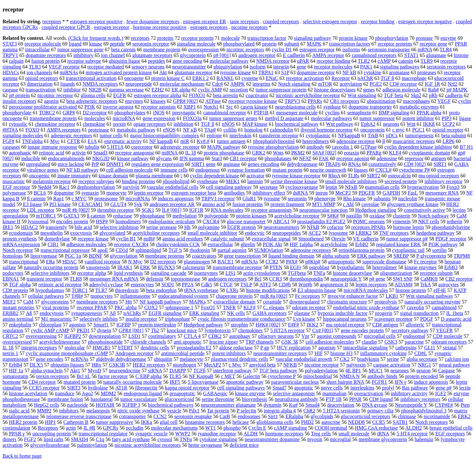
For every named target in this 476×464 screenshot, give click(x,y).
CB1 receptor (243, 158)
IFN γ (400, 382)
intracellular (37, 50)
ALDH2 (414, 428)
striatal (450, 348)
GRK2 (259, 153)
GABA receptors (270, 313)
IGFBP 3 (131, 405)
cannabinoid (444, 307)
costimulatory (162, 336)
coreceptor (142, 147)
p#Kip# (313, 262)
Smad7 (279, 388)
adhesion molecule (402, 90)
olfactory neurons (276, 336)
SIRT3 (74, 388)
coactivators (204, 256)
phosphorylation (392, 38)
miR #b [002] (76, 210)
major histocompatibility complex (165, 136)
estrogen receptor (112, 27)
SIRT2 (374, 176)
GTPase (369, 147)
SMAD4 (80, 439)
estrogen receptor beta (194, 193)
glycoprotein (193, 55)
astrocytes (449, 285)
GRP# (69, 113)
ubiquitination (381, 101)
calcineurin (194, 267)
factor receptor (113, 376)
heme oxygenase (205, 445)
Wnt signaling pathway (430, 296)
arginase (231, 164)
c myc (399, 130)
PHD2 (307, 422)
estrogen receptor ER (204, 21)
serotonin (297, 199)
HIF (319, 353)
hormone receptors (284, 434)
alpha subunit (336, 256)
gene (301, 67)
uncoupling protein (52, 434)
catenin (406, 61)
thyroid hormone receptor (327, 130)
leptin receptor (149, 193)
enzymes (134, 101)
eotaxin (351, 153)
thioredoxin (127, 290)
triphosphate (177, 319)
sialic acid (19, 411)
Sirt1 (273, 416)
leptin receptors (371, 285)
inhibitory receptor (444, 181)
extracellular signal (271, 239)
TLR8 (76, 279)
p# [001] (222, 55)
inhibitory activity (409, 393)
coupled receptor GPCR (66, 27)
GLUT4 (119, 204)
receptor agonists (158, 107)
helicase (241, 422)
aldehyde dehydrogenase (121, 359)
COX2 (151, 307)
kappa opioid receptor (187, 388)
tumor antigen (231, 141)
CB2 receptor (459, 279)
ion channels (39, 72)
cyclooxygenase (302, 187)
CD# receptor (403, 84)
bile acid (84, 227)
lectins (459, 210)
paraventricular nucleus (295, 382)
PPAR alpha (429, 113)
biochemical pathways (171, 405)
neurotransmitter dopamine (272, 439)
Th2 (155, 330)
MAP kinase (255, 124)
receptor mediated (106, 67)
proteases (427, 72)
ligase (465, 118)
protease (424, 38)
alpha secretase (422, 359)
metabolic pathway (136, 130)
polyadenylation (321, 371)
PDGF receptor (451, 239)
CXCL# (384, 170)
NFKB (290, 365)
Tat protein (218, 411)
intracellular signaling (365, 348)
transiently (56, 227)
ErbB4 (16, 365)
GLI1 (430, 348)
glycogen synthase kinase (413, 204)
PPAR (355, 399)
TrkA (425, 285)
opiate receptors (150, 124)
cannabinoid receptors (374, 55)
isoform (258, 67)
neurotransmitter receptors (280, 353)
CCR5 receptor (44, 388)
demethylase (57, 239)
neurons (391, 124)
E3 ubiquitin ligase (317, 290)
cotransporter (132, 416)
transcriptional (24, 262)
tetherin (455, 221)
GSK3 (391, 342)
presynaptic (184, 113)
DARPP (178, 371)
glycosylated (112, 233)
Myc (55, 141)
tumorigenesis (419, 136)
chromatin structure (347, 302)
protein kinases (251, 216)
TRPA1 (266, 72)
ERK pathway (371, 256)
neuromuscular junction (324, 210)
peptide (117, 44)
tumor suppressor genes (233, 118)
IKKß (429, 124)
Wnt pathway (340, 124)
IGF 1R (432, 84)
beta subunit (454, 136)
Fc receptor (425, 262)
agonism (327, 348)
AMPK (237, 84)
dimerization (40, 84)
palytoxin (356, 365)
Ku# (293, 405)
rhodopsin (200, 250)
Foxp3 (453, 187)
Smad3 (100, 153)
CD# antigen (385, 325)
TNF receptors (394, 233)
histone (461, 55)
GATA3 (71, 216)
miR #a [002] (274, 296)
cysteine (250, 78)
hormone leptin (408, 227)
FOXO (32, 130)
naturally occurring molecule (133, 382)
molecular (75, 348)
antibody (315, 147)
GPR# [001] (131, 330)
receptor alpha (91, 273)
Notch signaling (294, 84)
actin (71, 428)
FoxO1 (208, 307)
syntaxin (90, 193)
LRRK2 (364, 233)
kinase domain (113, 176)
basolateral (102, 399)
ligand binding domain (291, 256)
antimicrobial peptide (183, 353)
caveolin (416, 307)
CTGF (226, 285)
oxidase (377, 216)
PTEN (276, 267)
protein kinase (353, 38)
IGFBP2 (73, 336)
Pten (465, 405)
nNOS (228, 124)
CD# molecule (448, 336)
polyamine (209, 227)
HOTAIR (105, 405)
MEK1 (233, 181)
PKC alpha (126, 307)
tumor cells (111, 136)
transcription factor (267, 38)
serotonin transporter (389, 50)
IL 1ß (8, 348)
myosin (315, 439)
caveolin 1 (342, 147)
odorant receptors (449, 342)
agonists (77, 325)
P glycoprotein (431, 256)
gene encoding (187, 61)
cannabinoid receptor (225, 113)
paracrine (414, 342)
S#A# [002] (324, 153)
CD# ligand (381, 399)
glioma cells (93, 95)
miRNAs (69, 72)
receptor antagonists (271, 210)
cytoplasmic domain (429, 153)
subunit (292, 44)
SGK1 (148, 210)
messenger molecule (297, 113)
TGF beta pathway (278, 371)
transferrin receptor (279, 136)
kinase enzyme (250, 393)
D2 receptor (95, 113)
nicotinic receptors (245, 50)
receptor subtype (84, 61)
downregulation (105, 336)
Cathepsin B (76, 422)
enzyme (448, 38)
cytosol (165, 439)
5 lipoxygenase (203, 382)
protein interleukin (157, 325)
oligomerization (396, 273)
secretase (269, 187)
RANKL (225, 78)
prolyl (388, 388)
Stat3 (217, 158)
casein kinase (254, 107)
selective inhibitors (50, 273)
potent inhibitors (229, 353)
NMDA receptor (273, 61)
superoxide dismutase (384, 262)
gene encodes (50, 359)
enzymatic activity (123, 141)
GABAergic (215, 393)
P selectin (246, 411)
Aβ (113, 313)
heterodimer (385, 267)
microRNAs (138, 199)
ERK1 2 (200, 78)
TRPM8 (462, 256)
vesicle (174, 411)
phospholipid (176, 181)
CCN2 (160, 416)
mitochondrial (318, 376)
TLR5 (175, 376)
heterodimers (316, 141)
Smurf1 (101, 325)
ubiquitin (163, 359)
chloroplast (50, 325)
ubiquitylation (228, 67)
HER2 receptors (149, 365)
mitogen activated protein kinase (119, 72)
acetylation (351, 84)
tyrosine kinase (235, 72)
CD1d (122, 250)
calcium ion (457, 359)
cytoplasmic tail (408, 250)
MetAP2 (212, 365)
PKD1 (83, 330)
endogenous (207, 170)
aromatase (399, 72)
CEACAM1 (90, 204)
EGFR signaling (165, 313)
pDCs (392, 136)
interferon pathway (232, 371)
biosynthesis (254, 399)
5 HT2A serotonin (341, 411)
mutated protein (80, 382)
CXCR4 (211, 221)
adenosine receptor (355, 141)
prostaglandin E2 (194, 348)
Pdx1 (194, 411)
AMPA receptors (64, 130)
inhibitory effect (269, 193)
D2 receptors (163, 262)
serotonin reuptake (193, 416)
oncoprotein (372, 130)
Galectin (251, 376)
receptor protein (197, 38)
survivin (131, 187)
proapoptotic (182, 393)
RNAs (354, 164)
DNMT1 (115, 164)
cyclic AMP (210, 90)
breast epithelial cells (451, 428)
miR (185, 141)
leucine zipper (224, 342)
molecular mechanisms (175, 428)
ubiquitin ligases (67, 365)
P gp (265, 348)
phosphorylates (130, 113)
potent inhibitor (418, 118)
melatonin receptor (52, 181)
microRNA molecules (366, 290)
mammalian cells (382, 187)
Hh (187, 227)
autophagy (240, 336)
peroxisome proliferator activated (43, 107)
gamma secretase (126, 90)
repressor (414, 158)
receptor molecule (43, 44)
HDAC (70, 262)
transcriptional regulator (103, 434)
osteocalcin (399, 176)
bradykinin (368, 359)
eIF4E (440, 290)
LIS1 (230, 273)
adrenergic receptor (180, 147)
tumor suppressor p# (407, 239)
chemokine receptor (55, 124)
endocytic (255, 233)
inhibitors (69, 411)
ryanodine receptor (217, 434)
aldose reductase (236, 348)
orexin (119, 124)
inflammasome (135, 296)
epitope (214, 136)
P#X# (292, 262)
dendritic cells (155, 348)
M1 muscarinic (56, 319)
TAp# (210, 130)
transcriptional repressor (65, 250)
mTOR (325, 84)
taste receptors (244, 21)
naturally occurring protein (51, 267)
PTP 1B (334, 399)
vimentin (401, 221)
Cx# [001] (323, 330)
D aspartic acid (456, 319)
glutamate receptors (152, 55)
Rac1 (64, 187)
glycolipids (322, 416)
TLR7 (101, 290)
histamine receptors (205, 422)
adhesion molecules (86, 244)
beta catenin (123, 50)
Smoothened (311, 239)
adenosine (387, 158)
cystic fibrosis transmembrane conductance (241, 319)
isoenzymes (206, 273)
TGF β (207, 124)
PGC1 (419, 130)
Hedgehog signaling (376, 210)
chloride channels (148, 342)
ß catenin (96, 216)
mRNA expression (21, 244)
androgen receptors (227, 279)
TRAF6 (333, 164)
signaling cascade (168, 273)
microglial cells (380, 336)
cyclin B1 (126, 239)
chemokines (250, 330)
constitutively (382, 164)
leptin (331, 187)
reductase (122, 216)
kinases (158, 101)
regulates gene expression (157, 164)
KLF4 (395, 153)
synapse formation (246, 170)
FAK (324, 158)
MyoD (94, 371)
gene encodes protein (362, 330)
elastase (302, 313)
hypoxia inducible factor (342, 313)
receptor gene (434, 44)
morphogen (185, 365)
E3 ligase (32, 204)
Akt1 (75, 371)
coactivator (257, 95)
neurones (400, 371)
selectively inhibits (99, 319)
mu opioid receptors (439, 176)
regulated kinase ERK (398, 244)
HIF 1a (16, 371)
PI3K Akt (273, 244)
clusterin (401, 216)
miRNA (170, 153)
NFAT (305, 158)
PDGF (427, 319)
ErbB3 (451, 267)
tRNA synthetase (201, 290)
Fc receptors (308, 296)
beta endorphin (161, 290)
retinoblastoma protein (361, 250)
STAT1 (411, 55)
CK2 (345, 359)
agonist (51, 101)
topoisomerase (185, 279)
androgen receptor (257, 55)
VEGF (444, 101)
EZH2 (158, 90)
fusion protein (45, 61)
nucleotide (77, 405)
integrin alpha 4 (280, 411)
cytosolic (18, 124)
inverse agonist (118, 107)
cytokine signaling (218, 439)
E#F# (294, 325)
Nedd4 (45, 187)
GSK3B (117, 365)
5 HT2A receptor (287, 330)
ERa (50, 262)
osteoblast (319, 267)
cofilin (230, 130)
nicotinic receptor (55, 95)
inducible (31, 158)
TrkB (373, 136)
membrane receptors (97, 302)
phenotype (325, 199)
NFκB (351, 187)
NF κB (190, 130)
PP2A (188, 285)
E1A (92, 141)
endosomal (414, 336)
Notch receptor (18, 250)
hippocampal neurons (345, 319)
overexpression (203, 50)
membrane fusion (65, 399)
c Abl (348, 204)
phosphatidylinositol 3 (424, 411)
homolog (253, 130)
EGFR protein (241, 227)
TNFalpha (32, 141)
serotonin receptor (151, 44)
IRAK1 (125, 267)
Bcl (258, 279)
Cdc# (218, 84)
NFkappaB (349, 136)
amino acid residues (183, 239)
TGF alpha (20, 285)
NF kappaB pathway (161, 302)
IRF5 (175, 382)
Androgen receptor (134, 353)
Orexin (338, 239)
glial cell (169, 422)
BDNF (96, 256)
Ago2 (87, 393)
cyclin (465, 101)
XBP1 (189, 107)
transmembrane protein (53, 118)
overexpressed (17, 342)
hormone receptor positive (160, 27)
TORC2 (47, 113)
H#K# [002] (268, 325)
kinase (96, 44)
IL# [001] (172, 210)
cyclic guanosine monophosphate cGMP (67, 353)
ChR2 (309, 411)
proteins (165, 38)
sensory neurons (148, 67)
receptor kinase (93, 239)
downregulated (304, 302)
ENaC (272, 78)
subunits (382, 199)
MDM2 (108, 393)
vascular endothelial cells (173, 187)
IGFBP (124, 325)
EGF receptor (16, 187)
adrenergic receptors (72, 136)
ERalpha (294, 416)
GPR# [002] (185, 101)
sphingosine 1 (179, 307)
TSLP (246, 285)
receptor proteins (395, 44)
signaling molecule (196, 44)
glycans (164, 158)
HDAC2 (29, 227)
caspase (10, 90)
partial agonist (232, 250)
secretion (239, 90)
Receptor (341, 78)
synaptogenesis (87, 313)
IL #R (89, 428)
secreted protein (401, 181)
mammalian (334, 393)
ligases (361, 170)
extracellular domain (234, 302)
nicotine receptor (322, 365)
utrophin (239, 325)
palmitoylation (92, 445)
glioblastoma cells (275, 422)
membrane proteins (165, 256)
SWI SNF (403, 279)
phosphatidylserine (451, 227)
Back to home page (22, 456)
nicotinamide (437, 416)
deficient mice (244, 445)
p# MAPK (457, 90)
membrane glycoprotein (383, 439)
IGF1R (196, 210)
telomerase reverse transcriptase (79, 416)
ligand (75, 44)
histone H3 (341, 353)
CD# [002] (415, 164)
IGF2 (440, 393)
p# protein (19, 95)
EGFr (296, 267)
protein (269, 44)
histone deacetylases (335, 90)
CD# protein (15, 290)
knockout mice (182, 330)
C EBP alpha (149, 376)
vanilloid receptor (102, 262)
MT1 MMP (324, 204)
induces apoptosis (176, 199)
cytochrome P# (414, 170)
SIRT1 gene (204, 164)
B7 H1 (466, 147)
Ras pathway (415, 388)
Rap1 (59, 199)
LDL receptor (41, 210)
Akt (163, 72)
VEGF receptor (64, 67)
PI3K (90, 107)
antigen (438, 158)
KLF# (249, 307)
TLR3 (35, 67)
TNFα (186, 439)
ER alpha (181, 90)
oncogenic (39, 176)
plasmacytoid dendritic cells (240, 359)
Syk (138, 204)
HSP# (102, 221)
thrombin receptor (116, 210)
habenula (424, 439)
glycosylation (124, 256)
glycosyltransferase (50, 445)
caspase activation (392, 365)
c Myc (235, 365)
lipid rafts (53, 439)
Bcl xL (83, 376)
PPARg (374, 153)
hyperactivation (423, 187)
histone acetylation (28, 393)
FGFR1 (379, 382)
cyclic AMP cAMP (50, 330)
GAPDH (391, 193)
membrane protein (162, 50)
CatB (225, 416)
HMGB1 (101, 348)
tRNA (383, 434)
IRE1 (8, 227)
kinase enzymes (420, 267)
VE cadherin (366, 239)
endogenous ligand (143, 393)
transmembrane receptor (237, 267)
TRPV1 (10, 55)
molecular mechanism (182, 84)
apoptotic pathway (245, 382)
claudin (369, 342)
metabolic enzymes (419, 107)
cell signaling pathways (241, 388)
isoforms (351, 50)
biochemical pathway (297, 124)
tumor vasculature (139, 399)
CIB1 (53, 244)
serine (393, 359)
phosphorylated (239, 44)
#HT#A (10, 130)
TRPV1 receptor (218, 199)
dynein (104, 330)
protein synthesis (20, 239)
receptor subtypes (96, 181)
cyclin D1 (282, 50)
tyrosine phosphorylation (274, 147)
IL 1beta (455, 313)
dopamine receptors (46, 55)
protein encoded (421, 376)
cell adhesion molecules (330, 342)
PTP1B (261, 113)
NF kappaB (161, 141)
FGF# (8, 141)
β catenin (36, 199)
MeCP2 (343, 193)
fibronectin (146, 388)
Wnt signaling (362, 95)
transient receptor (45, 279)
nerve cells (332, 388)
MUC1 (375, 371)
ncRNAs (80, 359)
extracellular (220, 244)
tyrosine (272, 199)
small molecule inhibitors (351, 181)
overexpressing (41, 336)
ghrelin (248, 244)
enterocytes (142, 285)
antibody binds (382, 376)
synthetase (208, 181)
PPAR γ (17, 434)
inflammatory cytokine (383, 353)
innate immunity (74, 176)
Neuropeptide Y (411, 405)
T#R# (77, 296)
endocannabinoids (66, 158)
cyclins (332, 113)
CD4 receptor (42, 382)
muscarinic (14, 181)
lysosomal (38, 221)
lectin (465, 388)
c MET (228, 376)
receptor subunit (436, 273)
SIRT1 (440, 164)
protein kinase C (168, 78)
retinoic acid (52, 153)
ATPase (213, 101)
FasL (413, 193)
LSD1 (134, 336)
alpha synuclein (47, 371)
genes (369, 90)
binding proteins (138, 181)
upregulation (15, 216)
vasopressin (98, 267)
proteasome (106, 199)
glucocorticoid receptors (365, 416)
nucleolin (408, 199)
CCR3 (276, 279)
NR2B (95, 90)
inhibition (183, 124)
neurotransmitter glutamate (228, 405)
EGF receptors (450, 434)
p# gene (377, 279)
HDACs (11, 72)
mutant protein (287, 170)
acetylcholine (334, 244)
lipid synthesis (128, 273)
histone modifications (268, 290)
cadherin (454, 95)
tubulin (92, 147)
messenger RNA (442, 193)
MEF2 (9, 302)
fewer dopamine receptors (153, 21)
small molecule (354, 434)
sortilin (439, 250)
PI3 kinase (60, 204)
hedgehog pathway (435, 233)
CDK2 (215, 336)
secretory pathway (410, 330)
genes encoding (263, 164)
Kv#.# (203, 141)
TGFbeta (297, 273)
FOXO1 (197, 95)
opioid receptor (448, 130)
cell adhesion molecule (130, 170)
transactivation (41, 90)
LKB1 (392, 296)
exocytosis (81, 233)
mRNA (425, 50)
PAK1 (366, 67)
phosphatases (278, 158)
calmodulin (282, 130)
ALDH (250, 434)
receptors (52, 21)
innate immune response (52, 147)
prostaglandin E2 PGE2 (321, 221)
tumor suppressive (115, 422)
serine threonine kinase (294, 181)
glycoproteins (55, 302)
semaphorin (359, 113)
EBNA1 (11, 279)
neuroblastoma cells (296, 107)
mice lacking (71, 164)
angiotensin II (334, 285)
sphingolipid (148, 250)
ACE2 (315, 233)
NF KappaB (201, 376)
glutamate (436, 55)
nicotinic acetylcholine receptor (308, 95)
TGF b (175, 250)
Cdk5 (207, 285)
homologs (13, 256)
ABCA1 (281, 221)
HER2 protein (23, 422)
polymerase (14, 193)
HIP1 (50, 422)
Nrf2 (452, 84)
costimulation (16, 428)
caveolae (370, 204)
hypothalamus (50, 290)
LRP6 (448, 141)
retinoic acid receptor (60, 285)
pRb (433, 95)
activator (255, 176)
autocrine (331, 422)
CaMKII (429, 279)
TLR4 (446, 50)
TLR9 (427, 61)
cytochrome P (282, 376)
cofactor (335, 227)
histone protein (411, 290)
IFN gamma (192, 158)
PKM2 (298, 153)
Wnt (411, 124)
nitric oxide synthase (138, 411)
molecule (231, 38)
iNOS (159, 113)
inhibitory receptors (420, 399)
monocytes (102, 296)
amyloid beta (262, 365)
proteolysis (386, 302)
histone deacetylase (353, 273)
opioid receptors (42, 78)
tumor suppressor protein (281, 90)
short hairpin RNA (345, 382)
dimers (10, 439)
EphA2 (368, 124)
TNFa (319, 273)
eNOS (169, 130)
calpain (16, 61)
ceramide (273, 302)
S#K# (333, 216)
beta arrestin (225, 95)
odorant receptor (309, 307)
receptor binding (378, 21)
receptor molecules (333, 67)
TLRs (353, 176)
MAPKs (197, 302)
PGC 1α (73, 256)
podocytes (13, 273)
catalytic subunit (227, 239)
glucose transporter (246, 221)
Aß (29, 313)
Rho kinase (354, 199)
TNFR (229, 307)
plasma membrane (154, 176)
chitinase (407, 416)
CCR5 (379, 422)
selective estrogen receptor (330, 21)
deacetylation (341, 405)
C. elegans (274, 307)
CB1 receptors (345, 101)
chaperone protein (234, 296)
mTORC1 (46, 216)
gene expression (159, 118)
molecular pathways (332, 118)
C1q (100, 439)
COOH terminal (331, 428)
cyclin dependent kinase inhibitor (418, 147)
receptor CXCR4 (131, 244)
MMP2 (44, 411)
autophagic (20, 153)
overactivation (369, 393)
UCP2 (448, 124)
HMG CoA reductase (376, 428)
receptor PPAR (92, 307)
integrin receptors (39, 348)
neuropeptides (287, 233)
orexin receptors (52, 376)
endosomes (249, 416)
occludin (134, 428)
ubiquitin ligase (125, 61)
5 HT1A (115, 147)
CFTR (73, 141)
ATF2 (265, 285)
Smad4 (312, 405)
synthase (332, 107)
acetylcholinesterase (60, 342)
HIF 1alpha (301, 244)
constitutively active (424, 210)
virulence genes (43, 170)
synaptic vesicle (151, 434)
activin (79, 153)
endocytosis (52, 313)
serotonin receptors (446, 67)
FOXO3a (192, 118)
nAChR (365, 78)
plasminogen (197, 262)
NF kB (349, 72)
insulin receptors (19, 101)
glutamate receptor (193, 72)
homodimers (128, 221)
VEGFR (444, 330)
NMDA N (350, 376)
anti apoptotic (188, 342)
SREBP (401, 256)
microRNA (124, 118)
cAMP (384, 61)
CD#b (285, 285)
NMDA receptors (100, 84)
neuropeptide (139, 84)
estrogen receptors (209, 27)
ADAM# (404, 285)
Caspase (446, 371)
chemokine (94, 124)
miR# (149, 239)
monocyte (116, 193)
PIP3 (447, 118)
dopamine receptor (316, 72)
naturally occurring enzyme (432, 302)
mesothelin (52, 233)
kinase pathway (133, 158)
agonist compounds (337, 336)
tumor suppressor (377, 118)
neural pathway (454, 365)
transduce (64, 393)
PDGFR (367, 193)
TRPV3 (292, 101)
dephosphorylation (96, 187)
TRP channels (260, 342)
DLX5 (36, 365)
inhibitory (84, 55)
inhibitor (72, 90)
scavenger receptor (393, 319)
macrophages (416, 101)
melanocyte (192, 359)
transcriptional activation (91, 78)
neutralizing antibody (296, 399)
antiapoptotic (341, 262)
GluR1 (249, 199)
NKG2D (101, 158)
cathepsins (406, 348)
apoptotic (304, 388)
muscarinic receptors (414, 141)
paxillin (354, 216)
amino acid (214, 204)
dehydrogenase (302, 164)
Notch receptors (431, 422)
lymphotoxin (218, 330)
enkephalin (20, 325)
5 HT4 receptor (412, 434)
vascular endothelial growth (304, 359)
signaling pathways (399, 67)
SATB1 (400, 422)
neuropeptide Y (346, 279)
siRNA (155, 371)
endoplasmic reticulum (172, 221)
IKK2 (312, 325)
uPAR (303, 61)
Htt (129, 302)
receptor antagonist (135, 153)
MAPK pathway (224, 147)
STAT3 (10, 44)
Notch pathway (433, 216)
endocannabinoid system (183, 296)
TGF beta (393, 95)
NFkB (313, 227)
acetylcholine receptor (297, 216)
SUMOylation (269, 250)
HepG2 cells (47, 405)
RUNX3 (166, 267)
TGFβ (199, 371)
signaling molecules (23, 136)
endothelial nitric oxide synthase (366, 307)
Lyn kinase (304, 319)
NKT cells (429, 221)
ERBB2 (10, 313)
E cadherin (294, 55)
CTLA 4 (192, 336)
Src (230, 107)
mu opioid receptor (345, 325)
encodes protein (72, 221)
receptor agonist (353, 158)
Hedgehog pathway (203, 325)
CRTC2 (10, 336)
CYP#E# (444, 405)
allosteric (415, 325)
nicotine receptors (249, 27)
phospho (232, 428)
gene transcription (242, 256)
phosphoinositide (105, 342)
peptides (156, 61)
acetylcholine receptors (156, 233)
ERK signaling (204, 313)
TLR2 (364, 61)
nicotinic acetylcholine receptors (148, 445)
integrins (262, 84)
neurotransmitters (281, 227)
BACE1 (225, 262)
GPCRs (110, 428)
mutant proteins (18, 307)
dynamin (272, 405)
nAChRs (132, 313)
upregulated (38, 164)
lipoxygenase (44, 256)
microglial (340, 439)
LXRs (232, 290)
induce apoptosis (431, 382)
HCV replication (294, 348)
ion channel (113, 55)
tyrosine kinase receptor (296, 176)
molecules (95, 118)
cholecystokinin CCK (178, 244)
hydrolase (98, 388)
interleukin (240, 136)
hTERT (126, 348)
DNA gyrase (375, 405)
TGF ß (387, 78)
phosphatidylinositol (274, 141)
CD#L (420, 353)
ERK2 (464, 416)
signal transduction (419, 313)
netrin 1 (10, 353)
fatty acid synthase (131, 439)
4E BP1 (353, 371)
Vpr (305, 336)
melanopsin (98, 411)
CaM (28, 302)
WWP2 (183, 434)
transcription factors (350, 44)
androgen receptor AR (172, 204)
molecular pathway (229, 61)
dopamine (64, 193)
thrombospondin (306, 279)
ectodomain (21, 233)
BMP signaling (394, 113)
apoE (103, 250)
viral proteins (56, 307)
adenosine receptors (311, 250)
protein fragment (287, 204)
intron (322, 193)
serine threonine (218, 399)
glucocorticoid (179, 399)
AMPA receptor (328, 55)
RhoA (334, 176)
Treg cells (321, 434)
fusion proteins (248, 204)
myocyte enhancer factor (353, 296)
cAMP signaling (290, 428)
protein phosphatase (224, 153)
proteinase (99, 130)
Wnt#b (305, 285)
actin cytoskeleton (262, 273)
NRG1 (424, 365)
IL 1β (191, 153)
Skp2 (416, 95)
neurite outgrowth (328, 170)
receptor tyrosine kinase (253, 101)
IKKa (147, 422)
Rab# (433, 90)
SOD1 (168, 285)
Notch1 (211, 107)
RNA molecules (227, 210)
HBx (96, 365)
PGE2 (376, 84)
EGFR (119, 95)
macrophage (414, 78)
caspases (11, 147)
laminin (255, 181)
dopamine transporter (370, 107)
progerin (384, 313)
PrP (95, 164)
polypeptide (216, 216)
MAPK (314, 44)
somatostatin (15, 376)
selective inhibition (119, 227)
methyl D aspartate (284, 118)
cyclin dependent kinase (214, 176)
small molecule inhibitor (212, 233)
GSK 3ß (290, 342)
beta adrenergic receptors (92, 101)
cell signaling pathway (229, 187)
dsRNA (300, 193)
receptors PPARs (368, 227)
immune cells (174, 170)
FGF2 (30, 439)
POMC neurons (369, 221)
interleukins (362, 388)
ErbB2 (362, 244)
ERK (145, 267)
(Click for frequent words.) (96, 38)
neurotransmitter (189, 67)
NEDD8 (356, 422)
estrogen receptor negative (425, 21)
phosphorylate (17, 113)
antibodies (234, 193)
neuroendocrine (125, 371)
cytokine (372, 72)
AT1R (121, 388)
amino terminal (18, 319)
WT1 (210, 428)
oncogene (134, 78)
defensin (155, 279)
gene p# (444, 388)
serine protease (162, 227)
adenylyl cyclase (106, 285)
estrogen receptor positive (96, 21)
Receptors (48, 428)
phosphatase (152, 216)
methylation (185, 216)
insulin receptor (141, 319)
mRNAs (249, 262)
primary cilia (380, 411)
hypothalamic (351, 267)
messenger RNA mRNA (114, 279)
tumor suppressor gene (80, 50)
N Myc (135, 262)
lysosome (338, 233)
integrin (281, 67)
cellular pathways (46, 296)
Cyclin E (257, 428)
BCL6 (40, 193)
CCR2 (272, 262)
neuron (423, 371)
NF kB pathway (82, 170)
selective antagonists (294, 393)
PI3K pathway (443, 244)
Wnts (278, 153)
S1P (285, 72)
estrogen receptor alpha (157, 95)
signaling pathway (313, 38)
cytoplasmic (318, 136)
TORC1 (80, 290)
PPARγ (315, 101)
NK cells (236, 313)
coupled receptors (281, 21)
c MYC (79, 199)
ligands (67, 84)
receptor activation (305, 78)
